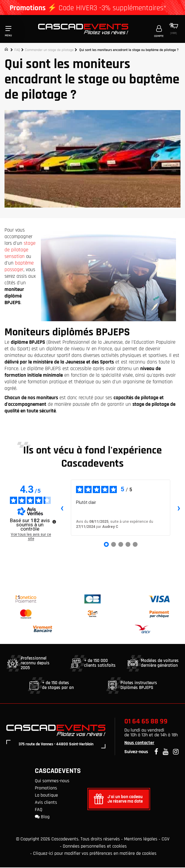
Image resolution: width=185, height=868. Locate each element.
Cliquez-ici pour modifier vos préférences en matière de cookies (95, 854)
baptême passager (19, 267)
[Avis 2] (114, 545)
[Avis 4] (128, 545)
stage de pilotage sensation (20, 250)
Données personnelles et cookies (95, 847)
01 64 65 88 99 (146, 722)
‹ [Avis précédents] (62, 508)
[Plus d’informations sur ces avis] (54, 522)
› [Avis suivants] (179, 508)
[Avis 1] (106, 545)
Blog (42, 817)
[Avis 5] (135, 545)
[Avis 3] (121, 545)
